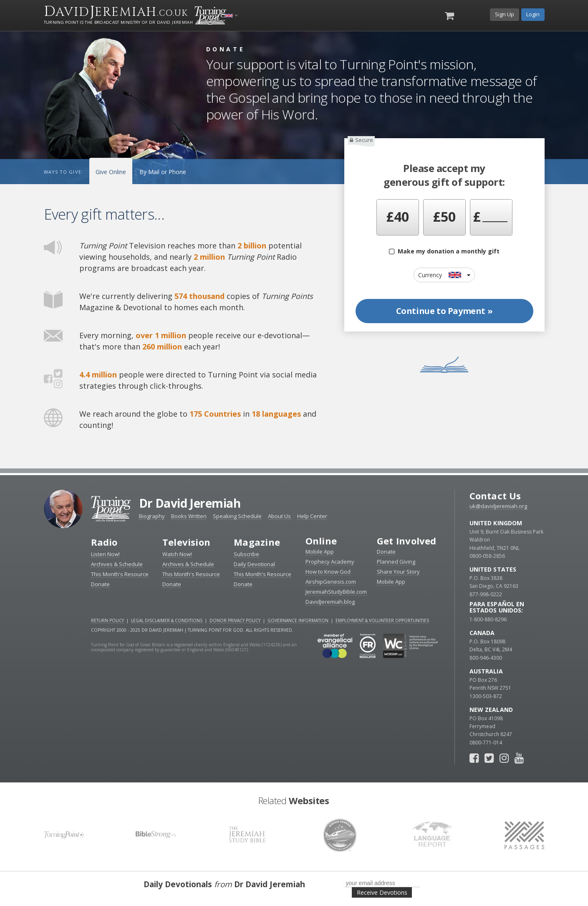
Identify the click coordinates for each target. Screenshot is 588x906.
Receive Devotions (382, 892)
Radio (104, 542)
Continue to (444, 311)
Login (533, 14)
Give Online (111, 172)
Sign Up (505, 14)
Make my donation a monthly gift (444, 251)
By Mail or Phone (163, 172)
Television (186, 542)
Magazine (257, 542)
